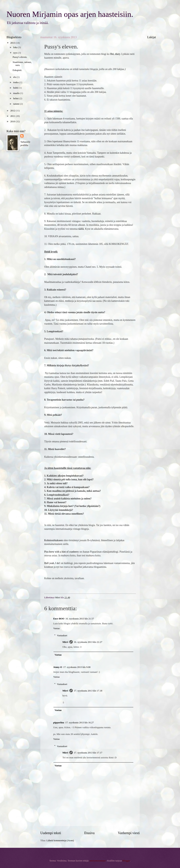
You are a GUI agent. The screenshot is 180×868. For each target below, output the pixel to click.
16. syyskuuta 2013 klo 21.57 (80, 619)
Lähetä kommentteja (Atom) (60, 840)
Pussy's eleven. (20, 57)
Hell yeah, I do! (52, 563)
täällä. (81, 229)
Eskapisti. (17, 70)
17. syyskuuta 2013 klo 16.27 (79, 723)
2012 (13, 111)
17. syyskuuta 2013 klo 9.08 (77, 667)
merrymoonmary (98, 861)
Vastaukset (62, 636)
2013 (13, 43)
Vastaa (56, 628)
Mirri (65, 642)
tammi (16, 104)
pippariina (59, 723)
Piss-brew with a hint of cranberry (61, 552)
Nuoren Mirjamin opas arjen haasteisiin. (70, 14)
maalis (17, 93)
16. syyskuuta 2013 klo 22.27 (88, 642)
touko (16, 82)
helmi (16, 98)
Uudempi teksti (51, 833)
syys (16, 53)
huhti (16, 88)
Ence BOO (59, 619)
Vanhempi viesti (129, 833)
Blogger (126, 861)
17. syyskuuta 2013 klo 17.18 (88, 691)
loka (15, 47)
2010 (13, 121)
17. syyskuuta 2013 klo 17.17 (88, 753)
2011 (13, 116)
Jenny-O (58, 667)
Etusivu (89, 833)
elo (15, 77)
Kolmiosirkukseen (54, 540)
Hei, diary (115, 54)
